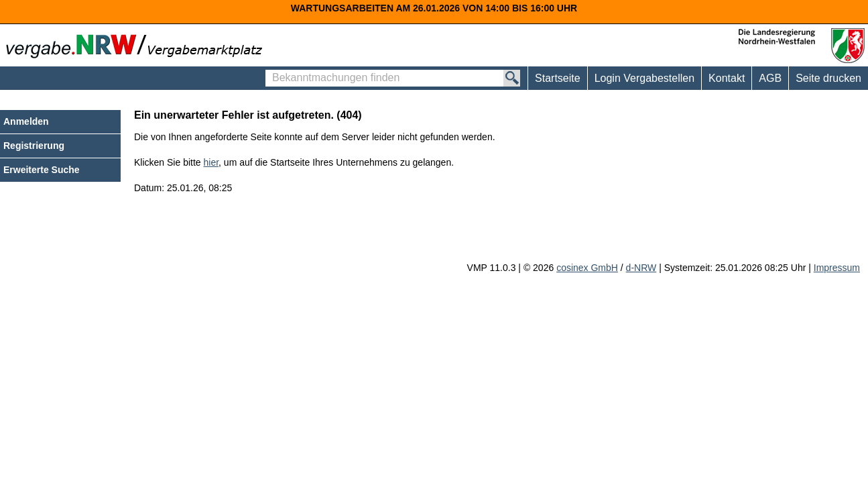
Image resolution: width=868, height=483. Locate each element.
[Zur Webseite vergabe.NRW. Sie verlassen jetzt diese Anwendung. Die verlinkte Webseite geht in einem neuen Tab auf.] (137, 45)
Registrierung (34, 146)
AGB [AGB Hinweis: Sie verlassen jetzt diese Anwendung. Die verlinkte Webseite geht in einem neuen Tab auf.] (770, 78)
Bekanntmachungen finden (269, 70)
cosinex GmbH (587, 268)
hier (211, 162)
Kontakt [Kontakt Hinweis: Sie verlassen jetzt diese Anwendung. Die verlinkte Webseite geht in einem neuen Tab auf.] (727, 78)
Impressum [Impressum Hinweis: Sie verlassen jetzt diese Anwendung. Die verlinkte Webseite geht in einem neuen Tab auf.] (837, 268)
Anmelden (26, 121)
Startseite (558, 78)
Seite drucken (828, 78)
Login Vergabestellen (644, 78)
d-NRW (641, 268)
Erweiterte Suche (42, 170)
